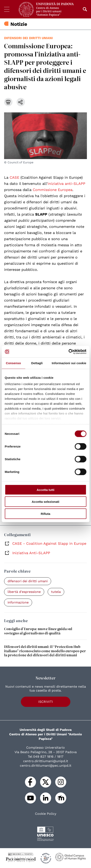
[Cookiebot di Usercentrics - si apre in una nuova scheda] (68, 352)
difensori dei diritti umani (28, 38)
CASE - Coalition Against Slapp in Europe (49, 543)
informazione (18, 602)
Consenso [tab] (13, 363)
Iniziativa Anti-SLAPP (31, 553)
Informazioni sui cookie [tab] (69, 363)
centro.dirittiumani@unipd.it (46, 761)
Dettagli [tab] (37, 363)
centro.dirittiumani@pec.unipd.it (46, 766)
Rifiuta (45, 514)
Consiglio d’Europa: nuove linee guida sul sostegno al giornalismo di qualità (38, 631)
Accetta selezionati (45, 502)
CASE (14, 177)
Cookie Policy (46, 814)
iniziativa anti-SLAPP (66, 184)
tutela (56, 592)
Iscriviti (46, 702)
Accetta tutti (45, 490)
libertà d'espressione (24, 592)
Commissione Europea (53, 190)
